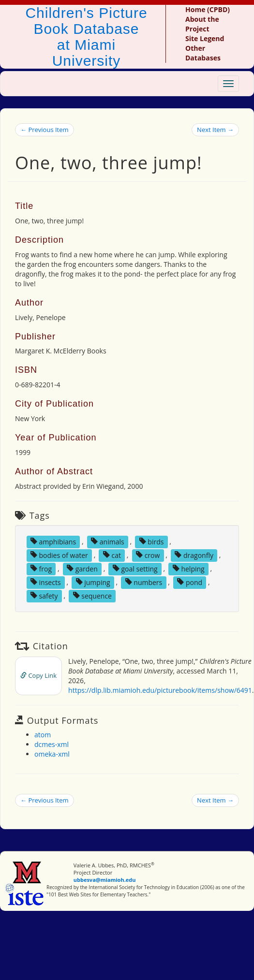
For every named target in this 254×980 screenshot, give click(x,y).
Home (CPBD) (208, 9)
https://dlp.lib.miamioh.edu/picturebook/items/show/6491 (160, 690)
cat (112, 555)
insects (46, 582)
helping (189, 568)
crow (148, 555)
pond (190, 582)
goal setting (135, 568)
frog (41, 568)
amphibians (53, 541)
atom (43, 735)
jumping (93, 582)
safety (44, 595)
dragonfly (194, 555)
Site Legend (205, 38)
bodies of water (59, 555)
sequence (92, 595)
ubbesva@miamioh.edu (105, 880)
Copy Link (38, 675)
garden (82, 568)
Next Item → (215, 130)
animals (108, 541)
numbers (144, 582)
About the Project (202, 24)
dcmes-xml (52, 744)
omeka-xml (52, 754)
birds (152, 541)
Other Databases (203, 53)
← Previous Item (45, 130)
